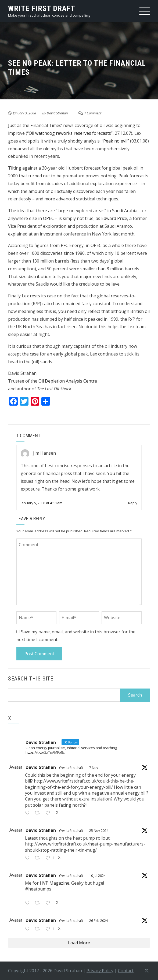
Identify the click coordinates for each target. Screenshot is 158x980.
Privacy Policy (100, 971)
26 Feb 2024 (98, 921)
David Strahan (57, 113)
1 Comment (93, 113)
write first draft (42, 8)
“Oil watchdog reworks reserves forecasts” (70, 133)
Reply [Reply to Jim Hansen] (133, 503)
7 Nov (94, 768)
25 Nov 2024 (99, 831)
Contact (126, 971)
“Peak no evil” (115, 141)
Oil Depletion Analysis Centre (68, 381)
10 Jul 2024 (97, 876)
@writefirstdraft (71, 768)
